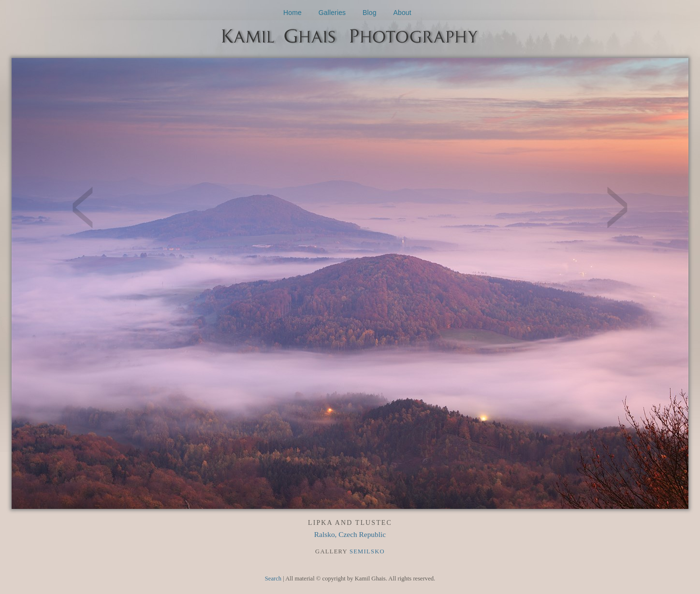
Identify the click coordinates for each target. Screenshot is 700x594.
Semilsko (367, 551)
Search (273, 579)
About (402, 13)
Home (292, 13)
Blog (370, 13)
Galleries (332, 13)
